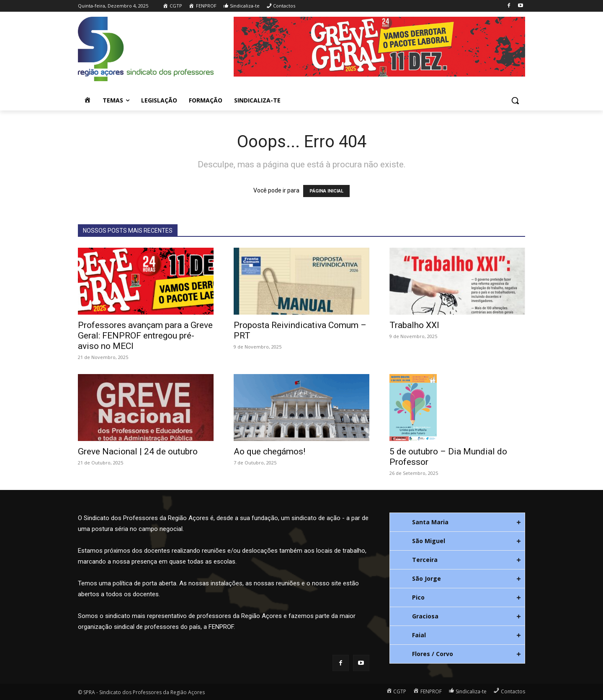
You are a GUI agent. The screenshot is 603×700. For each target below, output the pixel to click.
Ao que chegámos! (269, 451)
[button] (515, 100)
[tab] (457, 522)
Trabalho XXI (414, 325)
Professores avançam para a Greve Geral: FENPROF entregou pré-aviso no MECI (145, 336)
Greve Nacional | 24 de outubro (138, 451)
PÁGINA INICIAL (326, 191)
